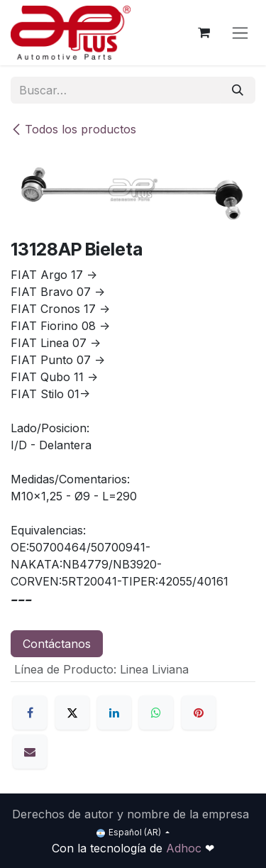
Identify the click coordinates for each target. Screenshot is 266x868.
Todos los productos (73, 129)
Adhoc (185, 848)
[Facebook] (30, 713)
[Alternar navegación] (240, 33)
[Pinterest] (199, 713)
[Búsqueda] (238, 90)
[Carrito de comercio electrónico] (204, 33)
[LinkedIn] (114, 713)
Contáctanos (57, 644)
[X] (72, 713)
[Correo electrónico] (30, 752)
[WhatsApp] (156, 713)
